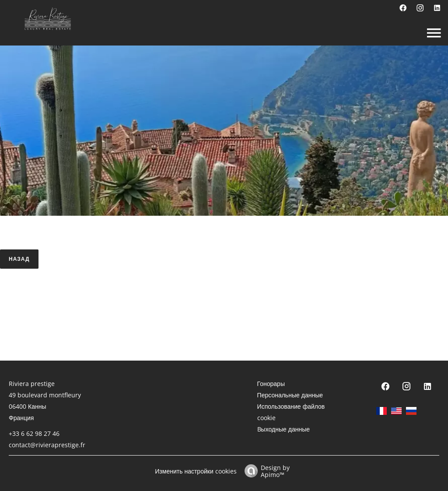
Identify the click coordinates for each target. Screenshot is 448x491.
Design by (265, 471)
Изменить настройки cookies (196, 471)
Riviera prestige (32, 384)
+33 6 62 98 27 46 (34, 433)
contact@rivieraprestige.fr (47, 445)
